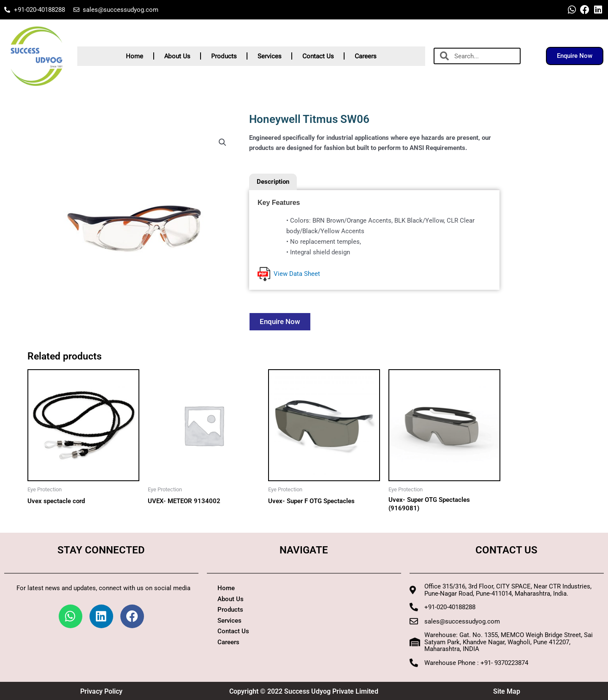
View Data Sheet (289, 274)
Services (269, 56)
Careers (365, 56)
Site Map (507, 691)
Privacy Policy (101, 691)
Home (134, 56)
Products (224, 56)
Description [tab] (273, 182)
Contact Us (318, 56)
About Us (177, 56)
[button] (223, 142)
